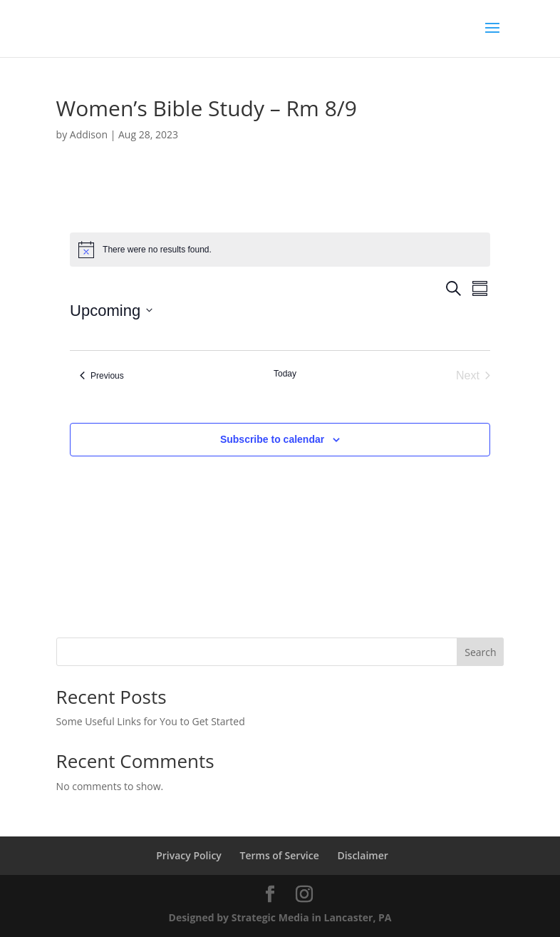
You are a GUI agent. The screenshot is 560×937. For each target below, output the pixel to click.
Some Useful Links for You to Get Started (151, 721)
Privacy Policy (189, 855)
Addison (89, 134)
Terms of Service (280, 855)
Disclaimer (362, 855)
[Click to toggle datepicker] (111, 311)
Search (480, 652)
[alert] (280, 250)
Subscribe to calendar (272, 439)
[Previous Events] (102, 376)
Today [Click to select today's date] (285, 374)
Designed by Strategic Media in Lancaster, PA (280, 917)
